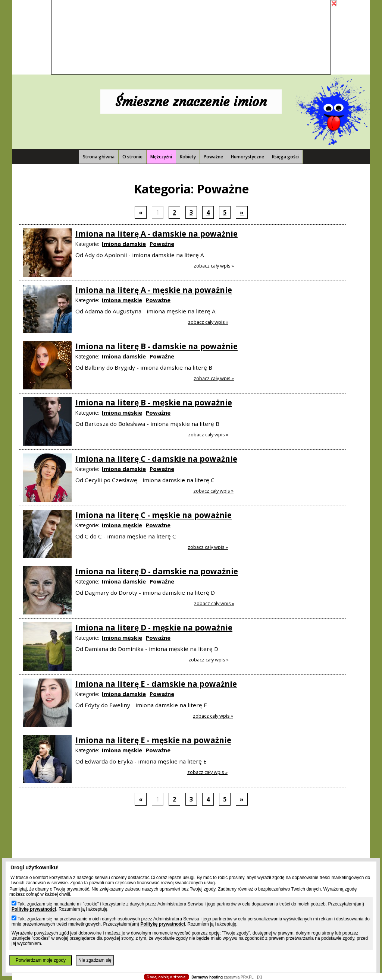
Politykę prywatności (34, 909)
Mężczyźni (161, 157)
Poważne (213, 157)
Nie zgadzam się (95, 960)
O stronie (132, 157)
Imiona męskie (122, 300)
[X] (259, 977)
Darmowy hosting (207, 977)
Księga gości (285, 157)
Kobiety (188, 157)
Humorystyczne (248, 157)
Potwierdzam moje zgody (41, 960)
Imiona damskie (124, 244)
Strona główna (99, 157)
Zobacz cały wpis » (214, 266)
